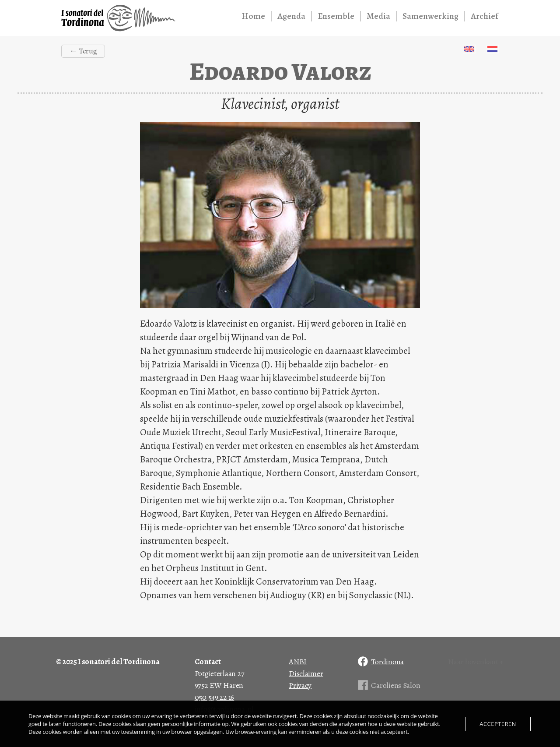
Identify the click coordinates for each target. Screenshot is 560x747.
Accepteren (498, 724)
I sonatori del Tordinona (119, 18)
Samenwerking (430, 16)
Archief (485, 16)
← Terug (83, 51)
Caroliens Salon (395, 685)
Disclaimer (306, 673)
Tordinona (387, 662)
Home (253, 16)
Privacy (300, 685)
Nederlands (492, 49)
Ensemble (336, 16)
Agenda (291, 16)
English (469, 49)
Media (378, 16)
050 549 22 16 (215, 697)
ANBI (298, 662)
